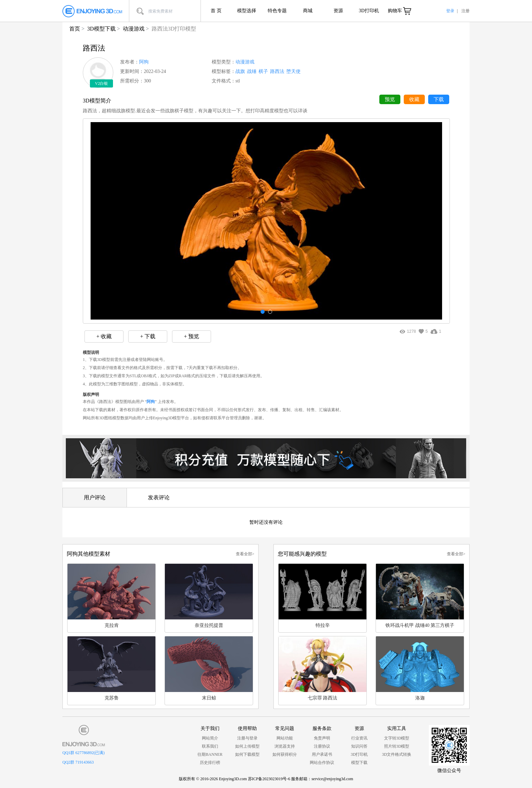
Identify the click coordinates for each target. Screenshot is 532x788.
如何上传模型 (247, 746)
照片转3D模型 (397, 746)
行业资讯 (359, 738)
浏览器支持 (285, 746)
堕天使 (293, 71)
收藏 (414, 99)
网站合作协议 (322, 763)
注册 (465, 11)
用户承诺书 (322, 754)
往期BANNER (210, 754)
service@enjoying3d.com (332, 779)
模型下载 (359, 763)
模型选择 (247, 11)
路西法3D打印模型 (174, 29)
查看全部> (245, 554)
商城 (308, 11)
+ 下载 (148, 336)
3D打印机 (369, 11)
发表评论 (159, 497)
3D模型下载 (101, 29)
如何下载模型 (247, 754)
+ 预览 (192, 336)
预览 (390, 99)
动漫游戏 (134, 29)
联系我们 (210, 746)
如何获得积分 (285, 754)
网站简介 (210, 738)
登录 (450, 11)
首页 (75, 29)
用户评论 (95, 497)
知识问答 (359, 746)
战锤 (252, 71)
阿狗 (144, 62)
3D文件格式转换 (397, 754)
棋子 (263, 71)
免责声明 (322, 738)
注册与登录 (247, 738)
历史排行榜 (210, 763)
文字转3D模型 (397, 738)
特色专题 (277, 11)
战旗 (240, 71)
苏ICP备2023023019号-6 (269, 779)
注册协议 (322, 746)
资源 (338, 11)
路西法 (277, 71)
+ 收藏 (104, 336)
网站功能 (285, 738)
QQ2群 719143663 (78, 762)
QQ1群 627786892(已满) (83, 753)
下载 (439, 99)
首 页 (216, 11)
